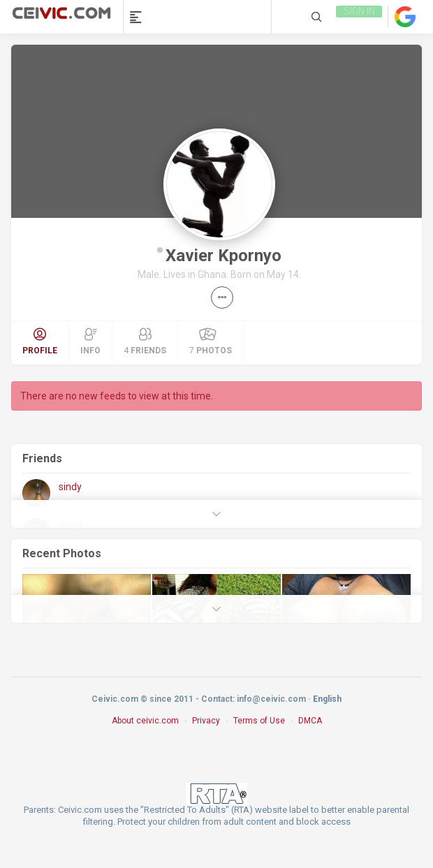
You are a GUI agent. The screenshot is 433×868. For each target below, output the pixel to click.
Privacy (206, 721)
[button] (222, 297)
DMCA (310, 721)
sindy (70, 487)
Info (90, 341)
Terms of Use (259, 721)
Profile (40, 341)
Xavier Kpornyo (223, 256)
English (327, 699)
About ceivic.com (145, 721)
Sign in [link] (358, 17)
